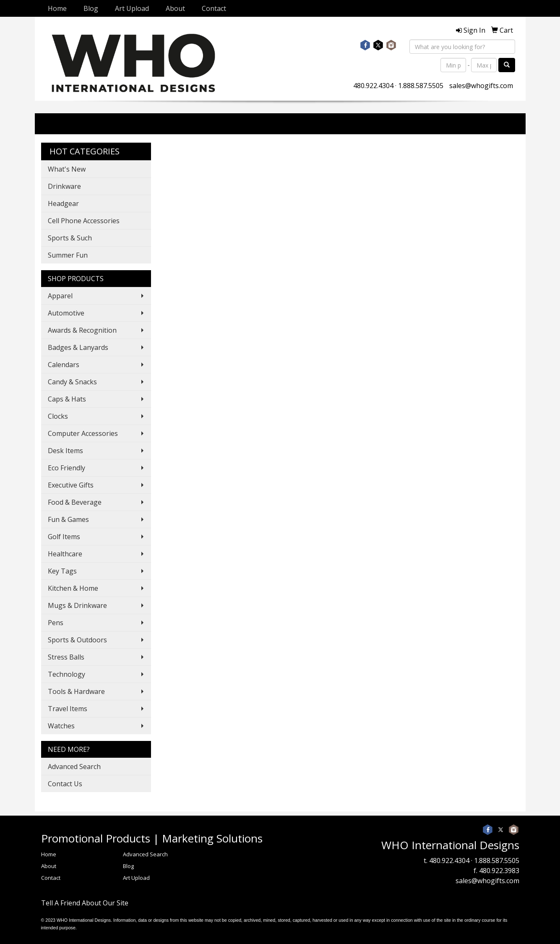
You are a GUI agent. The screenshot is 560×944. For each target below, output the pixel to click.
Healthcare (65, 554)
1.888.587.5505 (421, 86)
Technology (66, 674)
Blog (91, 8)
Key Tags (62, 571)
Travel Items (68, 709)
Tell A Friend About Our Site (85, 903)
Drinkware (64, 186)
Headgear (63, 203)
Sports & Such (70, 238)
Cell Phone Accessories (84, 221)
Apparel (60, 296)
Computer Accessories (83, 433)
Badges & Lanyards (78, 347)
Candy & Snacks (72, 382)
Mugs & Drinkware (77, 605)
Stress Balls (66, 657)
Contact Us (65, 784)
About (175, 8)
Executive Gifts (71, 485)
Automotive (66, 313)
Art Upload (132, 8)
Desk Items (65, 451)
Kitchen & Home (73, 588)
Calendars (64, 365)
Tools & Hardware (76, 691)
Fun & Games (68, 519)
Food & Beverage (75, 502)
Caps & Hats (67, 399)
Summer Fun (68, 255)
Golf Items (64, 537)
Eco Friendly (66, 468)
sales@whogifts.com (481, 86)
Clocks (58, 416)
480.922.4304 (373, 86)
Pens (56, 623)
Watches (61, 726)
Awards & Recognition (82, 330)
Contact (214, 8)
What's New (67, 169)
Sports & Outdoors (77, 640)
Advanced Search (74, 767)
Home (57, 8)
